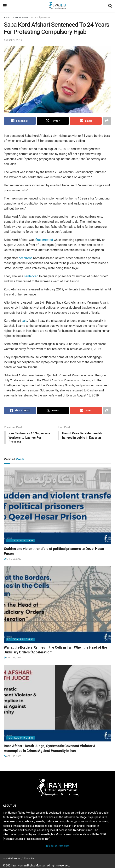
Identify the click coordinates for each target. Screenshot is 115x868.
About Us (29, 859)
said (24, 321)
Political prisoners (41, 18)
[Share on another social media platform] (107, 121)
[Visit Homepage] (57, 6)
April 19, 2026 (12, 658)
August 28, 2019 (13, 40)
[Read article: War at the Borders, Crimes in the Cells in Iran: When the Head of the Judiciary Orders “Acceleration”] (57, 605)
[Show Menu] (5, 6)
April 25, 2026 (12, 559)
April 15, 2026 (12, 756)
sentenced (32, 276)
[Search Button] (110, 6)
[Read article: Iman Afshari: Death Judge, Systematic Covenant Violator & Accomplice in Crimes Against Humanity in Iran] (57, 703)
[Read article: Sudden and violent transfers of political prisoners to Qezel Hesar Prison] (57, 506)
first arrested (44, 240)
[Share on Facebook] (20, 121)
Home (7, 18)
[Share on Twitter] (53, 121)
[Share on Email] (86, 121)
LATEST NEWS (21, 18)
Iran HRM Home (12, 859)
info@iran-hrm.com (58, 846)
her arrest (25, 258)
